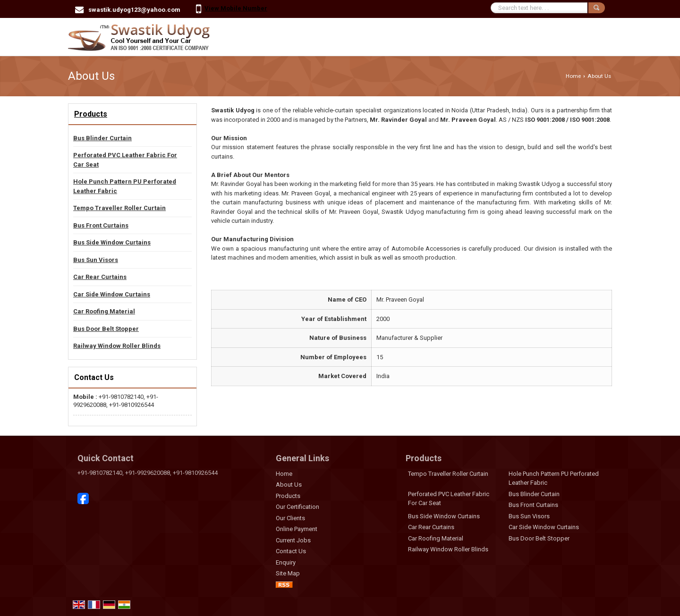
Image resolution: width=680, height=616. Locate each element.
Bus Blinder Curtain (102, 138)
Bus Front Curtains (101, 225)
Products (91, 114)
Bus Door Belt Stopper (106, 329)
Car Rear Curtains (100, 277)
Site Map (288, 573)
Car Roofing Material (104, 311)
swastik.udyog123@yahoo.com (134, 10)
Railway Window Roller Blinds (117, 346)
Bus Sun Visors (96, 260)
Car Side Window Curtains (112, 294)
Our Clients (290, 518)
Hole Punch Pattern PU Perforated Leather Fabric (125, 186)
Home (573, 76)
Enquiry (286, 562)
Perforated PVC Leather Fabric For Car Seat (125, 160)
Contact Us (291, 551)
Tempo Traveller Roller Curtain (119, 208)
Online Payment (297, 529)
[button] (236, 8)
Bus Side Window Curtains (112, 242)
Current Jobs (293, 540)
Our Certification (297, 507)
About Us (289, 485)
